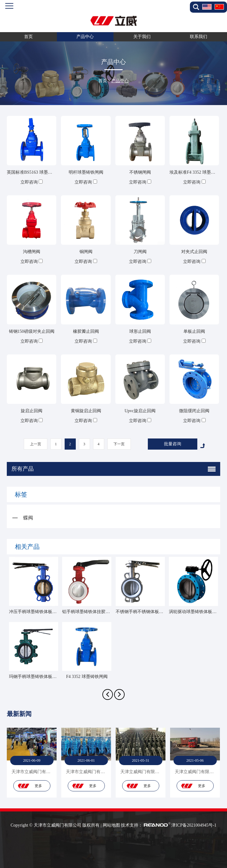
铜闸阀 (86, 252)
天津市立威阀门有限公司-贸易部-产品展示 (52, 772)
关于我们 (142, 37)
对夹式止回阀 (194, 252)
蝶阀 (28, 518)
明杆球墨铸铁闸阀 (86, 172)
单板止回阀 (194, 331)
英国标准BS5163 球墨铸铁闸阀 (36, 172)
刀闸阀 (140, 252)
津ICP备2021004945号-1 (194, 825)
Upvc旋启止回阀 (140, 411)
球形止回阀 (140, 331)
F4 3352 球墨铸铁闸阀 (87, 677)
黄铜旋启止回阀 (86, 411)
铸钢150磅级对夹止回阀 (32, 331)
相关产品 (27, 547)
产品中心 (85, 37)
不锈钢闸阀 (140, 172)
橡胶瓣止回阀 (86, 331)
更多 (38, 786)
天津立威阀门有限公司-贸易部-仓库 (154, 772)
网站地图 (111, 825)
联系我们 (199, 37)
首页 (28, 37)
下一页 (119, 444)
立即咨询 (29, 182)
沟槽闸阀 (32, 252)
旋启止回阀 (32, 411)
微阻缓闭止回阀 (194, 411)
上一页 (36, 444)
